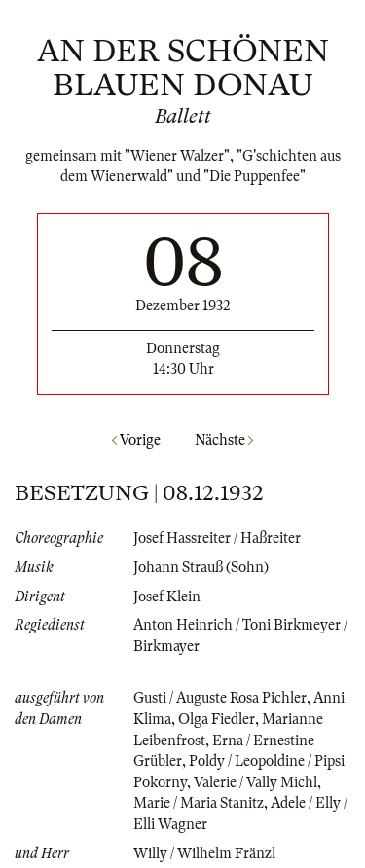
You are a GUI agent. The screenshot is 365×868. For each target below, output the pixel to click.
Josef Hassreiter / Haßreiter (217, 538)
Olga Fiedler (217, 719)
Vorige (136, 440)
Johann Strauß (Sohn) (201, 567)
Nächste (224, 440)
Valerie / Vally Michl (255, 782)
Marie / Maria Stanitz (199, 803)
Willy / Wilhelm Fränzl (204, 853)
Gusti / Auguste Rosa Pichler (220, 698)
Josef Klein (167, 597)
